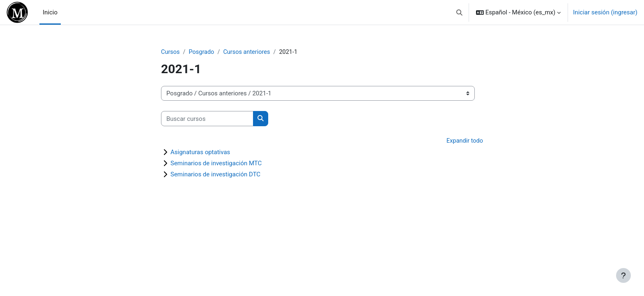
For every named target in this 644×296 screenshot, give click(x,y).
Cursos (171, 52)
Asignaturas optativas (200, 153)
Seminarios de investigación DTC (215, 175)
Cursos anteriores (249, 52)
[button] (459, 12)
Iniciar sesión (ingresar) (605, 12)
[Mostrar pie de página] (623, 275)
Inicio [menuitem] (50, 12)
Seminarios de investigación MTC (216, 164)
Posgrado (202, 52)
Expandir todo (464, 141)
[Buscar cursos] (207, 119)
